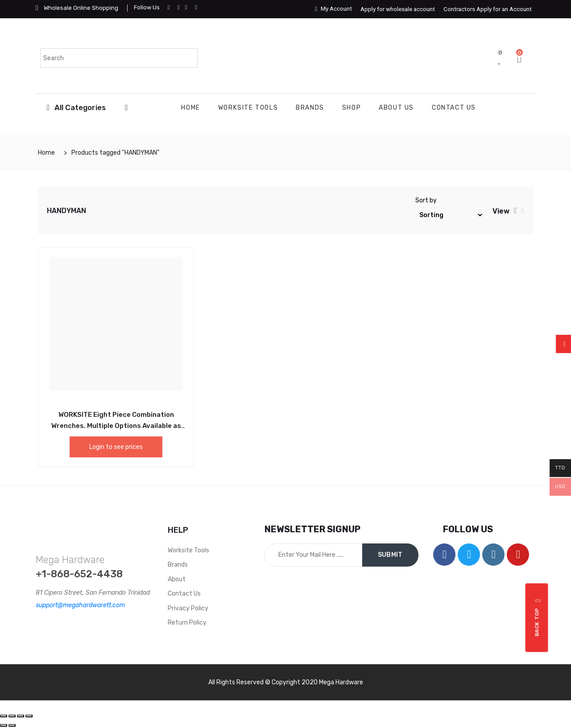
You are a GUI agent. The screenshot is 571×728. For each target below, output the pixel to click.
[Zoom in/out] (29, 716)
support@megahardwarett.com (80, 605)
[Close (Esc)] (4, 716)
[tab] (515, 210)
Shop (352, 108)
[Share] (12, 716)
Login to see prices (116, 447)
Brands (310, 108)
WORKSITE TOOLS (248, 108)
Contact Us (454, 108)
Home (190, 108)
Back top (538, 617)
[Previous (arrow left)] (4, 725)
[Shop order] (449, 215)
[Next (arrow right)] (12, 725)
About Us (396, 108)
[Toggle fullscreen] (21, 716)
